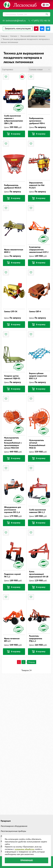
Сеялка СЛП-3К (11, 311)
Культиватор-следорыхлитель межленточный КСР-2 (39, 250)
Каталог (14, 36)
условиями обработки (25, 849)
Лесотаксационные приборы (13, 831)
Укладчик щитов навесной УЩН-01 (12, 377)
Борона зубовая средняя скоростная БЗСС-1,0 (38, 376)
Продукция (6, 821)
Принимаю (27, 860)
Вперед (32, 662)
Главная (4, 36)
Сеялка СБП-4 (35, 311)
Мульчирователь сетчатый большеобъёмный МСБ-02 (37, 444)
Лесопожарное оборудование (14, 826)
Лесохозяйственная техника (33, 36)
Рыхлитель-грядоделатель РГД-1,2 (36, 638)
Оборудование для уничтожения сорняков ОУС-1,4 (13, 510)
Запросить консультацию (18, 29)
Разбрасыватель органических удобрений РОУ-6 (37, 121)
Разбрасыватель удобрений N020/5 (13, 186)
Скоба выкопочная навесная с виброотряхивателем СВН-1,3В (13, 120)
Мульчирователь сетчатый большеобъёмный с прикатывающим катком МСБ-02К (13, 443)
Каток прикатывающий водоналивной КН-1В (39, 574)
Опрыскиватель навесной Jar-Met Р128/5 (37, 185)
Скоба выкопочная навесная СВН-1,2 (37, 511)
